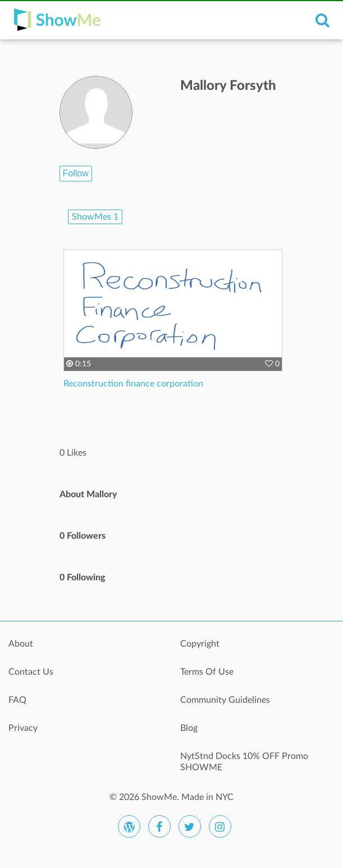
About (21, 644)
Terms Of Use (207, 672)
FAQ (17, 700)
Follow (76, 173)
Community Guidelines (225, 700)
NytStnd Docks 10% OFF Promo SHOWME (244, 762)
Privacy (23, 728)
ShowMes (95, 217)
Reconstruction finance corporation (133, 384)
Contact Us (31, 672)
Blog (189, 728)
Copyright (200, 644)
